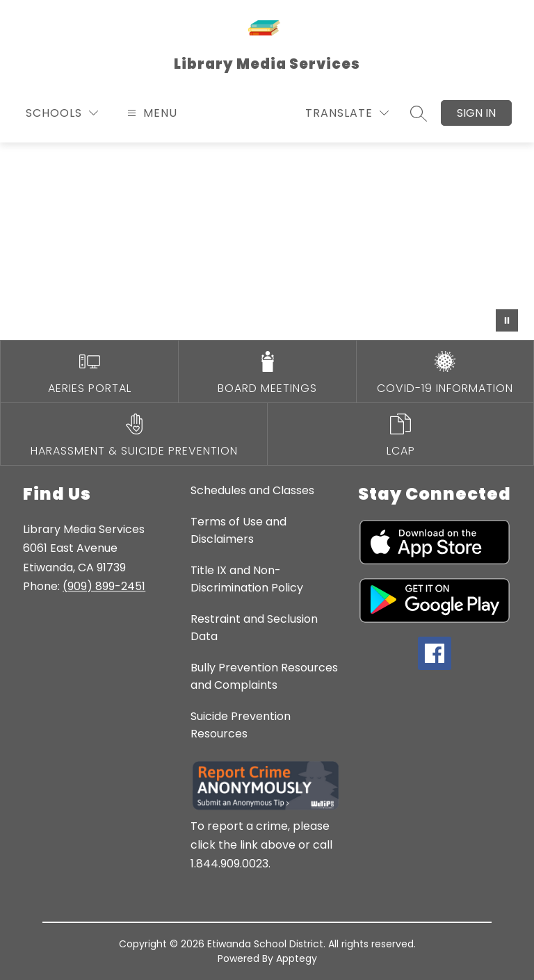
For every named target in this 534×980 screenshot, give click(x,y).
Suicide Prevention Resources (241, 725)
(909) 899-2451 (104, 586)
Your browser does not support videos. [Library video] (267, 241)
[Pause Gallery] (507, 320)
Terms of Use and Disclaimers (238, 530)
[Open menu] (151, 113)
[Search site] (419, 113)
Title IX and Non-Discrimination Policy (247, 579)
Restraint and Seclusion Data (254, 628)
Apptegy (297, 958)
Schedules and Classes (252, 490)
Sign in (476, 113)
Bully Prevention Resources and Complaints (264, 676)
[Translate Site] (347, 113)
